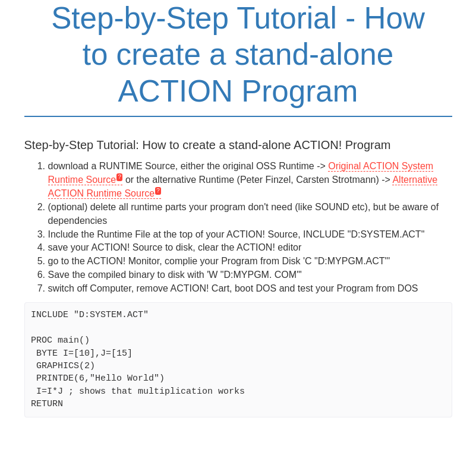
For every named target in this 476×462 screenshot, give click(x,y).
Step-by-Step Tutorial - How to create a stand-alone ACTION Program (238, 55)
